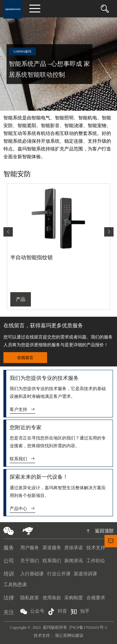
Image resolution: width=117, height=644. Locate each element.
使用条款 (52, 598)
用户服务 (30, 548)
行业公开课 (59, 574)
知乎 (80, 612)
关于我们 (30, 561)
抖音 (57, 612)
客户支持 (23, 409)
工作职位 (96, 561)
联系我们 (23, 459)
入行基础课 (32, 574)
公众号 (32, 612)
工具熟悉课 (15, 585)
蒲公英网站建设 (69, 635)
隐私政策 (30, 598)
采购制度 (74, 598)
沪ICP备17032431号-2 (88, 627)
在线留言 (25, 358)
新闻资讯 (74, 561)
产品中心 (23, 509)
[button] (109, 232)
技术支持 (96, 548)
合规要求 (96, 598)
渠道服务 (52, 548)
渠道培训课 (85, 574)
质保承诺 (74, 548)
